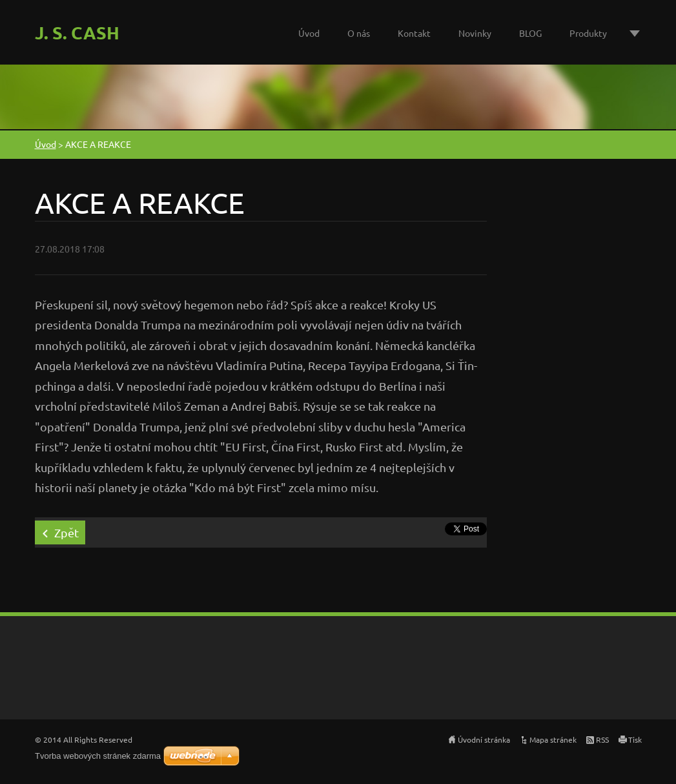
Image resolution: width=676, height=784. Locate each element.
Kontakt (414, 33)
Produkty (588, 33)
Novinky (475, 33)
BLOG (530, 33)
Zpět (67, 532)
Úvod (309, 33)
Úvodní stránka (484, 739)
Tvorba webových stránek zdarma (98, 756)
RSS (602, 739)
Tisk (635, 739)
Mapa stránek (553, 739)
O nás (359, 33)
